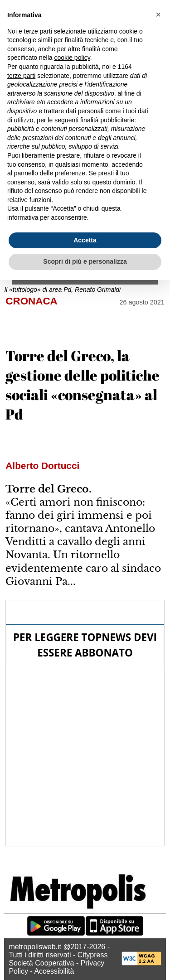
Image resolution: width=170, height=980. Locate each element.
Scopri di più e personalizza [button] (85, 261)
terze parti (21, 76)
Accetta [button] (85, 240)
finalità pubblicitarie (107, 120)
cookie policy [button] (72, 58)
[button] (158, 14)
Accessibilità (54, 971)
